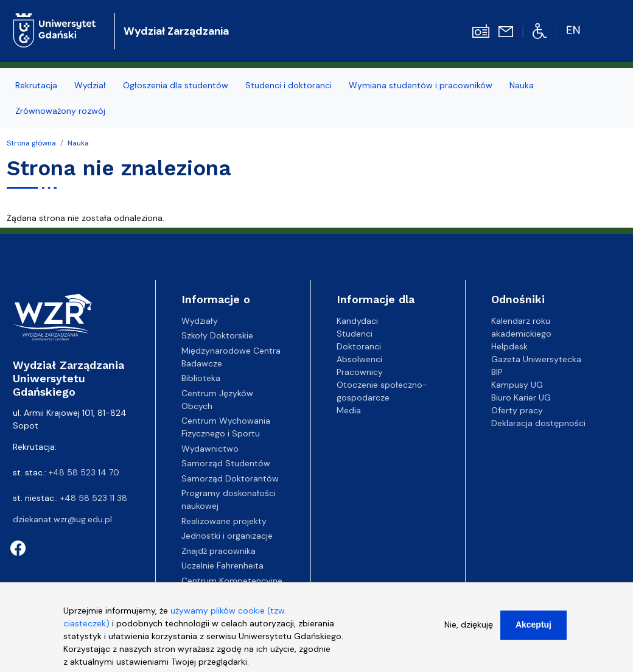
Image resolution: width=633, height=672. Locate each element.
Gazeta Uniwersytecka (536, 359)
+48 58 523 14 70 (84, 472)
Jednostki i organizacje (227, 536)
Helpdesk (509, 346)
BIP (497, 372)
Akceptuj (533, 626)
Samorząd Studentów (226, 463)
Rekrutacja (36, 85)
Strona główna (31, 143)
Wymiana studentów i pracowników (421, 85)
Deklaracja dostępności (538, 423)
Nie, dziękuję (469, 626)
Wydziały (200, 321)
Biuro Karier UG (521, 397)
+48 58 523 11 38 (94, 498)
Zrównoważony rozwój (60, 111)
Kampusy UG (517, 385)
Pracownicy (360, 372)
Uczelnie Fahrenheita (222, 565)
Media (349, 410)
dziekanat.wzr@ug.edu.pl (62, 519)
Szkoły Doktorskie (217, 335)
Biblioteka (201, 378)
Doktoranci (359, 346)
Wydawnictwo (210, 449)
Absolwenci (359, 359)
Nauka (522, 85)
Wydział (90, 85)
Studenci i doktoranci (289, 85)
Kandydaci (357, 321)
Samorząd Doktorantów (230, 478)
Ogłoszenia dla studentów (176, 85)
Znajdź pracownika (219, 551)
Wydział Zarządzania (176, 31)
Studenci (355, 334)
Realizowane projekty (224, 521)
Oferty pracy (517, 410)
